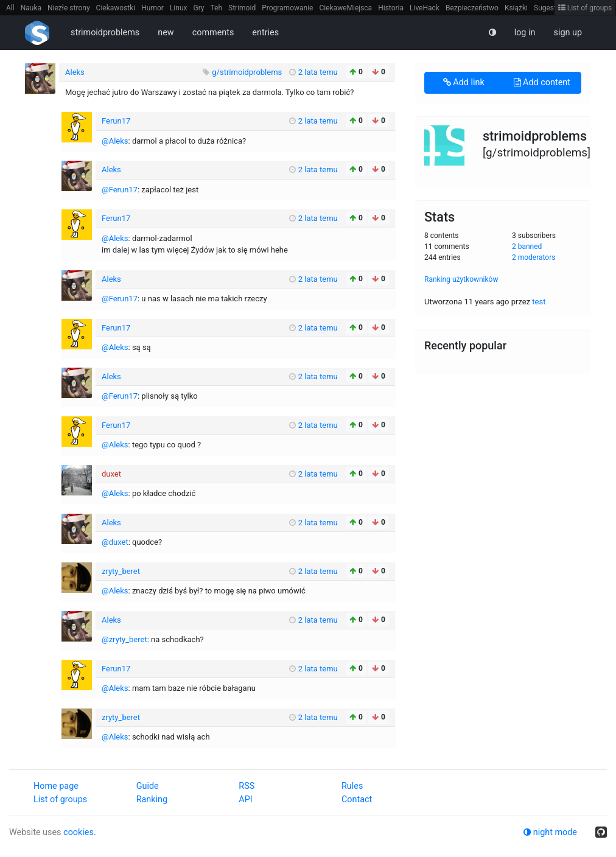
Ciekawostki (116, 8)
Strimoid (242, 8)
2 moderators (534, 257)
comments (213, 33)
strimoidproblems (105, 33)
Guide (148, 786)
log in (525, 33)
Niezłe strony (69, 8)
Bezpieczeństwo (472, 8)
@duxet (115, 542)
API (245, 799)
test (539, 302)
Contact (357, 799)
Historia (391, 8)
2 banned (527, 247)
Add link (464, 82)
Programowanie (287, 8)
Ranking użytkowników (461, 279)
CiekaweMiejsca (345, 8)
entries (265, 33)
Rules (352, 786)
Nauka (31, 8)
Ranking (152, 799)
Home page (56, 786)
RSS (247, 786)
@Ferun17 (120, 190)
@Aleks (115, 141)
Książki (516, 8)
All (10, 8)
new (166, 33)
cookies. (80, 832)
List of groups (585, 8)
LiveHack (425, 8)
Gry (198, 8)
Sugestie (548, 8)
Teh (217, 8)
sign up (568, 33)
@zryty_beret (124, 639)
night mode (550, 832)
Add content (542, 82)
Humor (152, 8)
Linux (179, 8)
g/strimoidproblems (248, 72)
